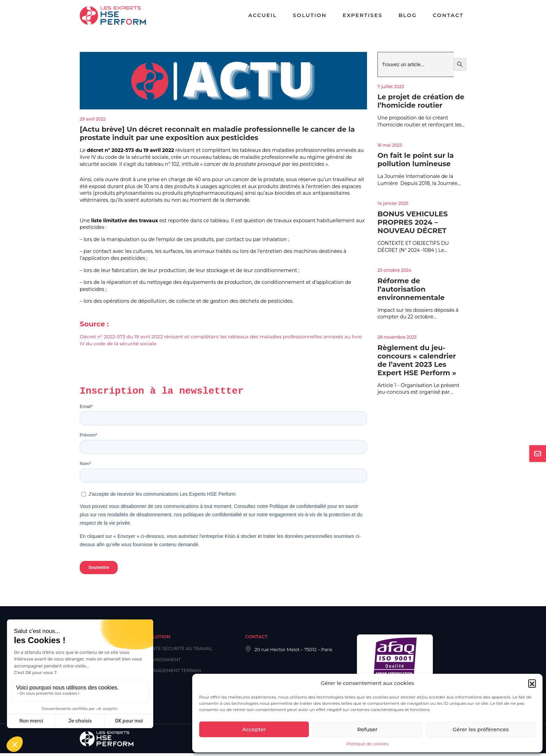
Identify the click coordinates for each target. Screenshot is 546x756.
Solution (310, 15)
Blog (407, 15)
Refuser (367, 729)
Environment (164, 662)
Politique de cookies (368, 744)
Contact (448, 15)
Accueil (263, 15)
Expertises (362, 15)
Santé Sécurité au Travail (180, 651)
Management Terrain (174, 673)
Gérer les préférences (481, 729)
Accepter (254, 729)
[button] (532, 683)
